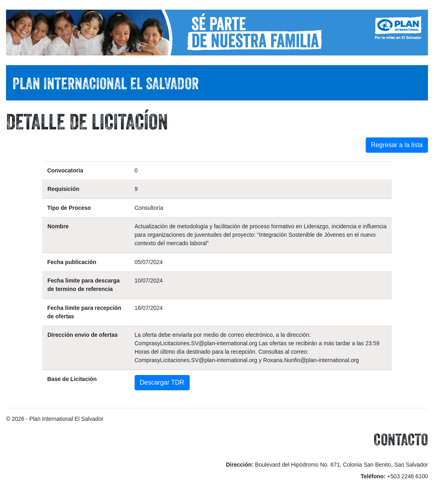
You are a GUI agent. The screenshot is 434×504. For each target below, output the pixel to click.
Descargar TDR (162, 382)
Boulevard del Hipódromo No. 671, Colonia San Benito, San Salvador (342, 465)
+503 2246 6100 (407, 476)
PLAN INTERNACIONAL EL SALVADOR (106, 83)
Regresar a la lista (397, 145)
